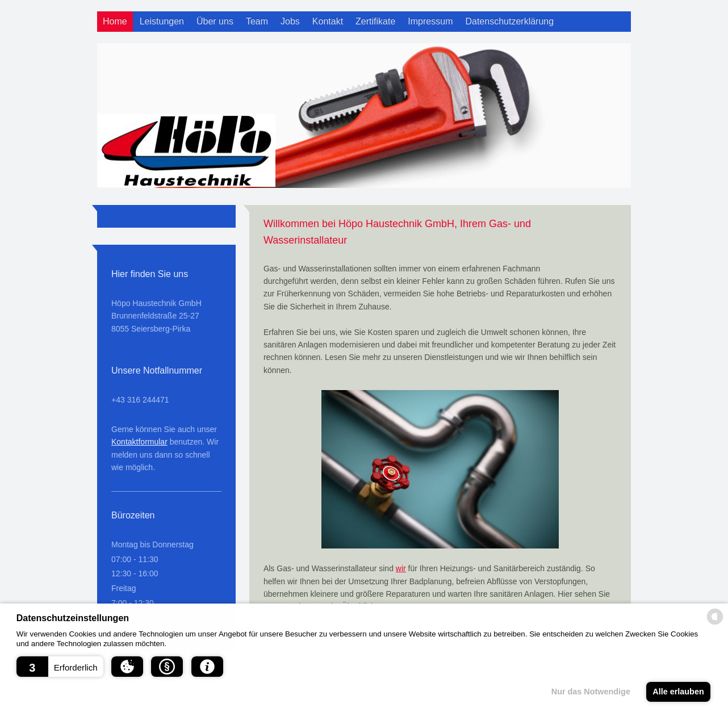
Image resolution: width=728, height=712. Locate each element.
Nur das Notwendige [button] (591, 692)
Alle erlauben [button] (678, 692)
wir (401, 568)
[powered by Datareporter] (715, 624)
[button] (60, 667)
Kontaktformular (139, 442)
